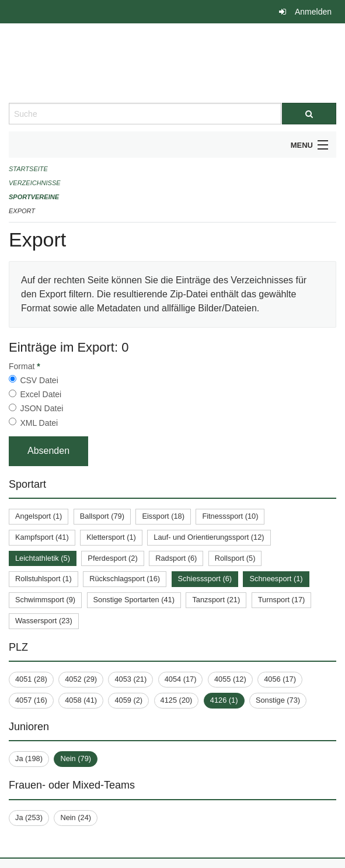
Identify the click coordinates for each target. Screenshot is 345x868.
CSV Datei (39, 380)
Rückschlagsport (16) (125, 579)
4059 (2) (128, 700)
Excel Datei (41, 394)
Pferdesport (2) (112, 558)
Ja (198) (29, 758)
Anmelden (313, 12)
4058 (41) (81, 700)
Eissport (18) (163, 516)
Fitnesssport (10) (230, 516)
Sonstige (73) (278, 700)
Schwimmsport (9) (45, 600)
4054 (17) (181, 679)
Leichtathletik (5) (43, 558)
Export (22, 211)
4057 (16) (31, 700)
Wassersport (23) (44, 621)
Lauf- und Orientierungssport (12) (209, 537)
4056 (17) (280, 679)
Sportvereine (34, 197)
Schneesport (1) (276, 579)
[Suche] (309, 114)
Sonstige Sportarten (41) (134, 600)
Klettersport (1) (111, 537)
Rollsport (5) (235, 558)
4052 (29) (81, 679)
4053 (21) (130, 679)
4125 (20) (177, 700)
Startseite (28, 169)
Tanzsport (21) (216, 600)
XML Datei (39, 423)
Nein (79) (76, 758)
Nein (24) (76, 817)
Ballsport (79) (102, 516)
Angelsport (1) (39, 516)
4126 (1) (224, 700)
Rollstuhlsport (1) (43, 579)
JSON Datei (41, 408)
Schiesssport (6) (205, 579)
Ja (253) (29, 817)
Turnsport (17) (282, 600)
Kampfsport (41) (42, 537)
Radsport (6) (176, 558)
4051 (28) (31, 679)
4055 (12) (230, 679)
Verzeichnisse (35, 183)
